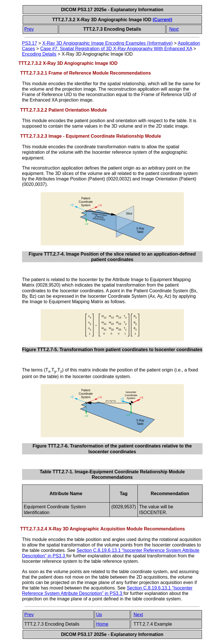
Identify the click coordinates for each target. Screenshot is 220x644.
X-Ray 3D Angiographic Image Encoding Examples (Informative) (108, 43)
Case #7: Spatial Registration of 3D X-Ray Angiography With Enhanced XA (116, 49)
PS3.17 (30, 43)
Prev (29, 29)
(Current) (162, 20)
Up (99, 615)
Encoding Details (39, 54)
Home (102, 624)
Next (174, 29)
